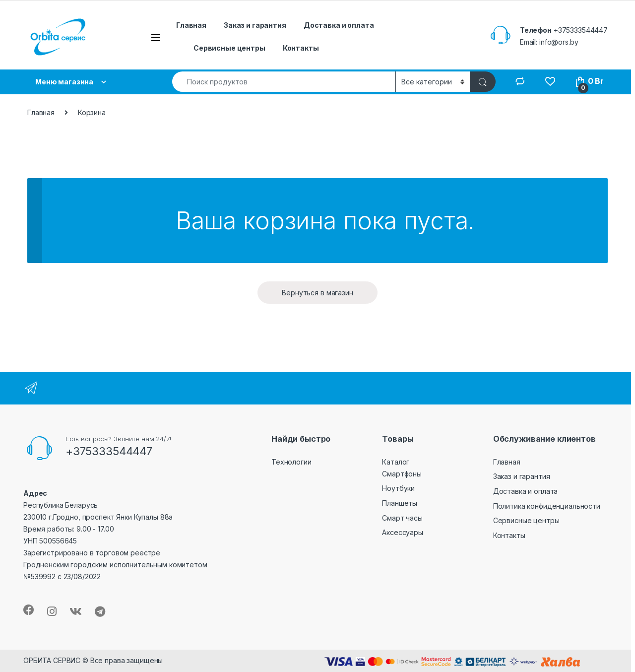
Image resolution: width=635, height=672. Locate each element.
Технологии (291, 462)
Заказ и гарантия (255, 25)
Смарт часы (402, 518)
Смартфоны (402, 474)
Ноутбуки (398, 488)
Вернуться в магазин (317, 293)
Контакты (301, 48)
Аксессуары (403, 532)
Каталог (396, 462)
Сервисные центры (229, 48)
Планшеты (400, 503)
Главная (191, 25)
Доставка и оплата (339, 25)
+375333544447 (581, 30)
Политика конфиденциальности (547, 506)
